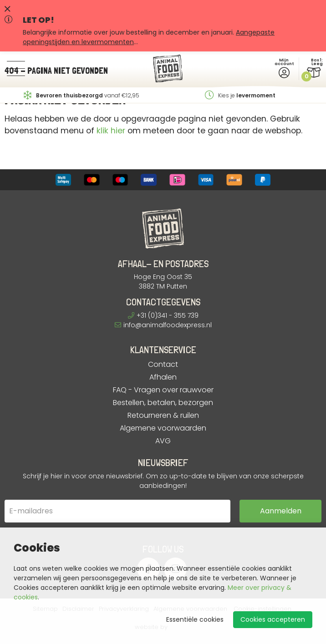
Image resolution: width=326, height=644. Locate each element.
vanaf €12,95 (81, 95)
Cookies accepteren (273, 619)
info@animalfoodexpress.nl (163, 325)
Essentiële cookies (195, 619)
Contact (163, 365)
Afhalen (163, 377)
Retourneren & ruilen (163, 416)
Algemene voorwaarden (163, 428)
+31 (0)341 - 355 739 (163, 315)
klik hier (111, 131)
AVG (163, 441)
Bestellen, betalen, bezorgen (163, 403)
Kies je (240, 95)
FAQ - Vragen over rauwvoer (163, 390)
